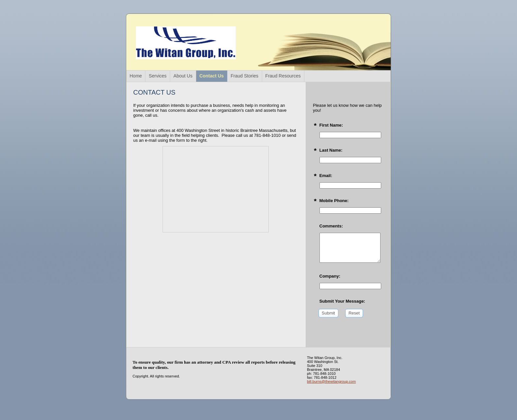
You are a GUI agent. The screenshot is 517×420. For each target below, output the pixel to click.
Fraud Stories (245, 76)
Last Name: (331, 150)
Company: (330, 276)
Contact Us (212, 76)
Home (136, 76)
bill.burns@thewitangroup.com (331, 381)
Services (158, 76)
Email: (326, 176)
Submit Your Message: (342, 301)
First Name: (331, 125)
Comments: (331, 226)
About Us (183, 76)
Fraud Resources (283, 76)
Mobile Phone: (334, 201)
